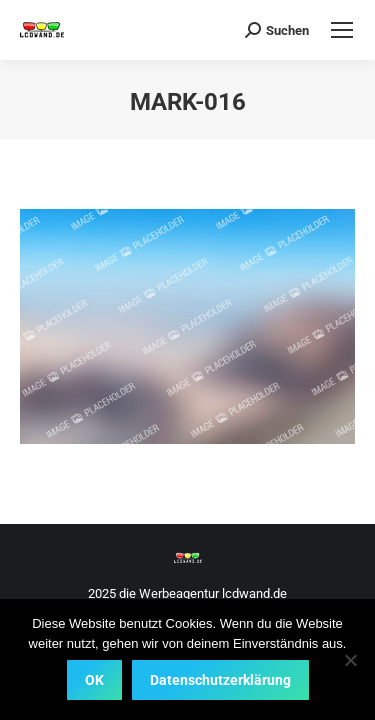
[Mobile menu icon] (342, 30)
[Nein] (350, 660)
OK (94, 680)
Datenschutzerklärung (220, 680)
